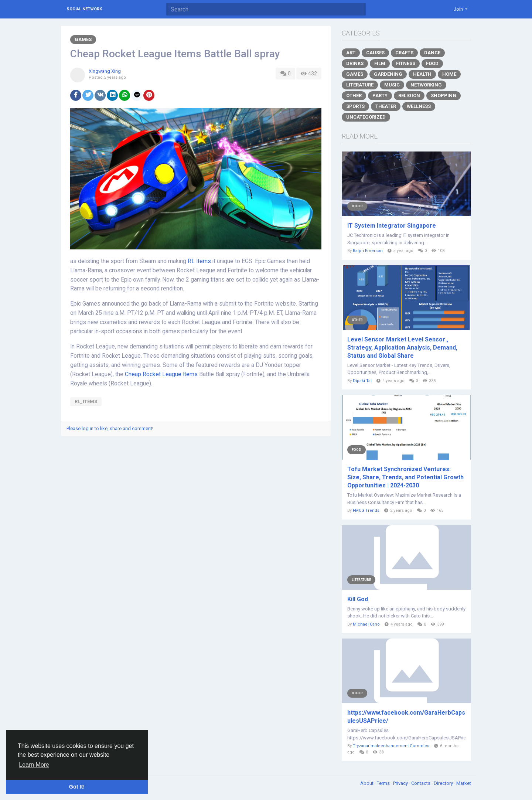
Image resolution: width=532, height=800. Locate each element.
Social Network (84, 9)
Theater (386, 106)
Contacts (421, 783)
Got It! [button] (77, 787)
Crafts (404, 53)
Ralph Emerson (368, 251)
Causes (375, 53)
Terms (384, 783)
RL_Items (86, 401)
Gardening (388, 74)
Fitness (406, 63)
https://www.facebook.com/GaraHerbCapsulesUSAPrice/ (406, 717)
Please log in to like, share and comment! (110, 428)
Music (392, 85)
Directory (444, 783)
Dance (432, 53)
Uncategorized (366, 117)
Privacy (401, 783)
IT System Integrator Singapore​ (392, 226)
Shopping (444, 96)
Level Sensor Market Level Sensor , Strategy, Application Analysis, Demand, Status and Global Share (402, 348)
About (367, 783)
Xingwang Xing (105, 71)
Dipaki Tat (362, 381)
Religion (409, 96)
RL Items (199, 261)
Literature (360, 85)
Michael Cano (366, 624)
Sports (355, 106)
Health (422, 74)
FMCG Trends (366, 510)
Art (351, 53)
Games (83, 39)
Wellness (419, 106)
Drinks (355, 63)
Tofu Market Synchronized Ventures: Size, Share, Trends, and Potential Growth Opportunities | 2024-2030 (405, 477)
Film (380, 63)
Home (449, 74)
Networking (426, 85)
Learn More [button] (34, 765)
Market (464, 783)
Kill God (358, 599)
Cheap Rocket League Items (161, 374)
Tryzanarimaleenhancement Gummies (391, 746)
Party (380, 96)
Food (432, 63)
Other (354, 96)
